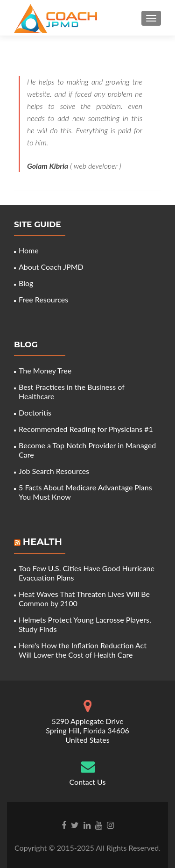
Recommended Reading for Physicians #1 (86, 429)
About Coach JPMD (51, 267)
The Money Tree (45, 370)
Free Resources (43, 299)
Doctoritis (35, 412)
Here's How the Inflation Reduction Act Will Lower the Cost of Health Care (83, 650)
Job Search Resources (54, 471)
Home (29, 250)
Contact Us (88, 782)
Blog (26, 283)
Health (42, 542)
